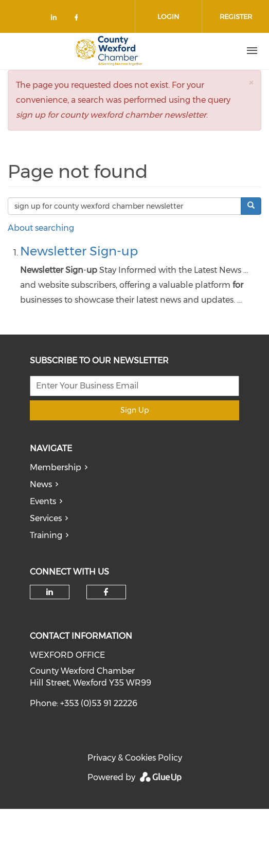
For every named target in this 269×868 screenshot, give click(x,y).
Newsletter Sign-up (79, 251)
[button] (251, 82)
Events (43, 501)
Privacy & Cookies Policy (135, 758)
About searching (41, 228)
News (41, 484)
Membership (56, 467)
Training (46, 535)
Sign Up (134, 410)
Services (46, 518)
